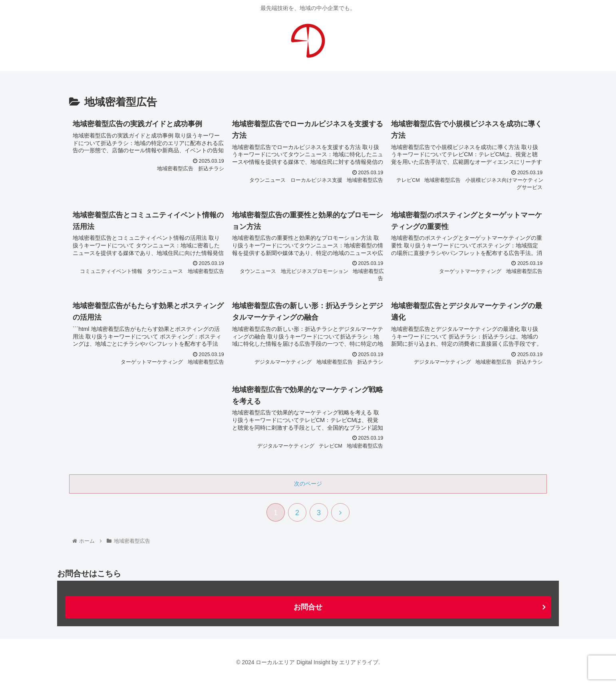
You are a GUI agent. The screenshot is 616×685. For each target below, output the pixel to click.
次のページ (308, 484)
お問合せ (308, 607)
